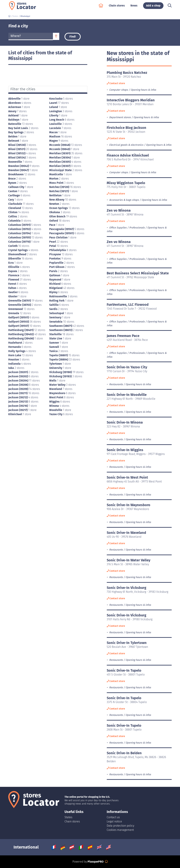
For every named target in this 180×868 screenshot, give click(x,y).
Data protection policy (120, 826)
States (68, 817)
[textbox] (31, 36)
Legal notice (114, 821)
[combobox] (31, 36)
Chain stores (117, 7)
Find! (73, 37)
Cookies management (120, 830)
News (134, 7)
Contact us (113, 817)
